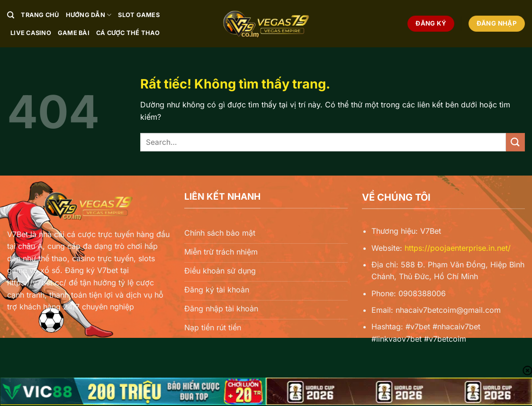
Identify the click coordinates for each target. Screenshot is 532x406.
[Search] (11, 15)
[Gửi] (515, 142)
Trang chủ (40, 15)
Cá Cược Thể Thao (128, 33)
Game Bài (74, 33)
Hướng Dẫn (89, 15)
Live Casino (31, 33)
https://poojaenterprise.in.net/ (458, 248)
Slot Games (139, 15)
